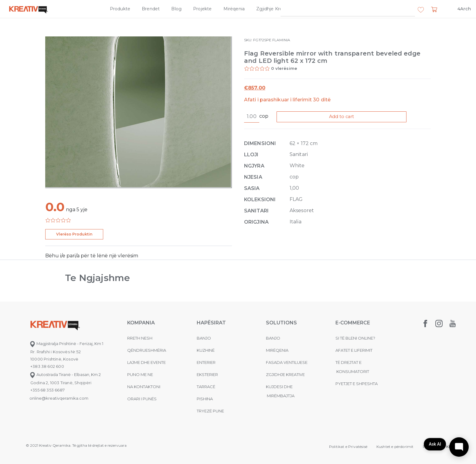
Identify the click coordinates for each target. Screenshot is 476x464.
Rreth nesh (140, 338)
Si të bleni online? (355, 338)
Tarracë (206, 387)
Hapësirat (211, 323)
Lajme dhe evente (146, 362)
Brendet (151, 9)
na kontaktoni (144, 387)
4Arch (464, 9)
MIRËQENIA (277, 350)
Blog (176, 9)
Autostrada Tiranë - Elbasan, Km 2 (65, 374)
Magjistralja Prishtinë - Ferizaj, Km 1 (66, 344)
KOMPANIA (141, 323)
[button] (421, 10)
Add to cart (346, 117)
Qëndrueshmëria (147, 350)
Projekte (202, 9)
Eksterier (207, 374)
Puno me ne (140, 374)
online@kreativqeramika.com (59, 398)
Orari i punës (142, 399)
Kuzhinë (206, 350)
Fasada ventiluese (287, 362)
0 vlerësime (284, 68)
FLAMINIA (281, 40)
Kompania (315, 9)
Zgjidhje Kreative (275, 9)
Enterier (206, 362)
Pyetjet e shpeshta (357, 384)
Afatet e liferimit (354, 350)
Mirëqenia (234, 9)
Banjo (204, 338)
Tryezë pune (210, 411)
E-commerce (353, 323)
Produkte (120, 9)
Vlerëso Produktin (74, 234)
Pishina (205, 399)
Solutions (281, 323)
